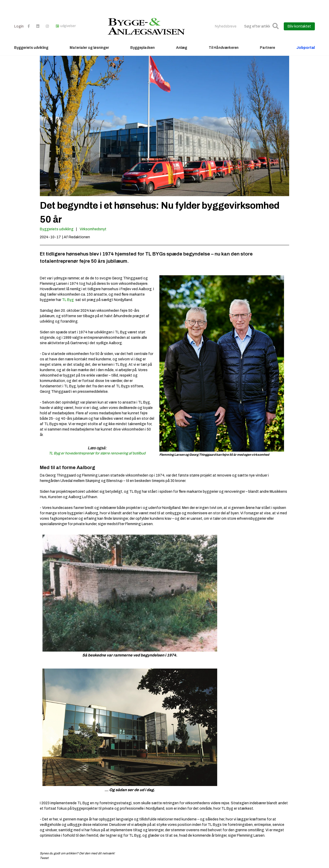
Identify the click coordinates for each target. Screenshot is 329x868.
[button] (276, 26)
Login (19, 26)
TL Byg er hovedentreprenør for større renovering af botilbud (97, 453)
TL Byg (68, 300)
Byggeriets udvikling (31, 48)
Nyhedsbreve (226, 26)
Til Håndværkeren (224, 48)
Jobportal (306, 48)
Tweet (44, 858)
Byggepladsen (143, 48)
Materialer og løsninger (89, 48)
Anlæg (182, 48)
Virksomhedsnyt (93, 229)
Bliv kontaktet (299, 26)
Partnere (267, 48)
